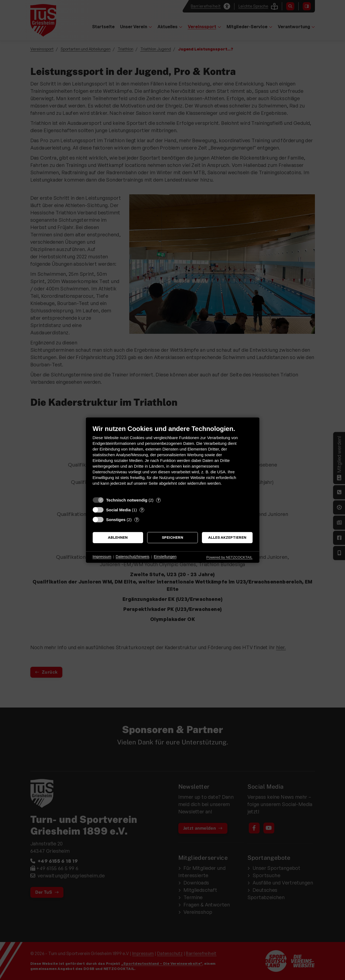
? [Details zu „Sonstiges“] (137, 519)
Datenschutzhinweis (133, 557)
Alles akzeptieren (227, 537)
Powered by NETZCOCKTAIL (229, 557)
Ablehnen (118, 537)
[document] (173, 459)
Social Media (119, 510)
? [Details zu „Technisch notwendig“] (158, 500)
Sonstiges (116, 520)
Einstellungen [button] (165, 557)
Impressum (102, 557)
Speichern (172, 537)
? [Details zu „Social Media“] (142, 510)
